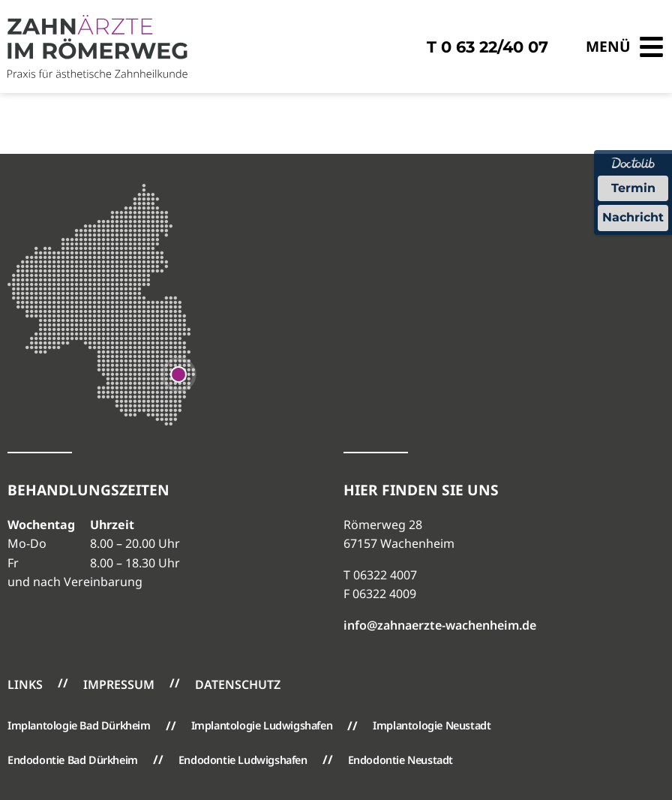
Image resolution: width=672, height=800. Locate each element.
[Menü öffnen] (625, 47)
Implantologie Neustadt (432, 725)
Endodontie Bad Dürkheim (73, 760)
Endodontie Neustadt (400, 760)
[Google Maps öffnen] (178, 373)
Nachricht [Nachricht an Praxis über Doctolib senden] (633, 217)
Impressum (119, 684)
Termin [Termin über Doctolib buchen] (633, 188)
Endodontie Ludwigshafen (243, 760)
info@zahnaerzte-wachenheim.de (440, 625)
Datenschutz (238, 684)
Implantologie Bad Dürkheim (79, 725)
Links (25, 684)
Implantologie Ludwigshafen (262, 725)
